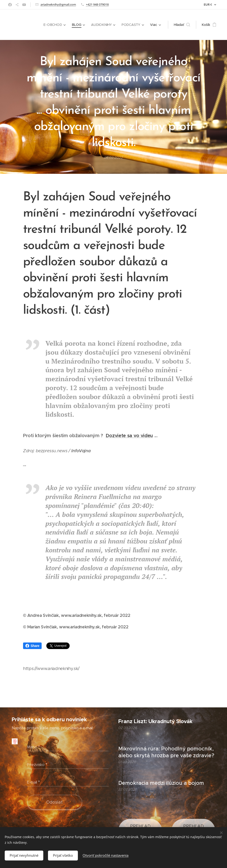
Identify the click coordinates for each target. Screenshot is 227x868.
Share (32, 646)
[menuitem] (56, 25)
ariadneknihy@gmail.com (58, 4)
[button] (182, 25)
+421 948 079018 (97, 4)
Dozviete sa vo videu (129, 436)
